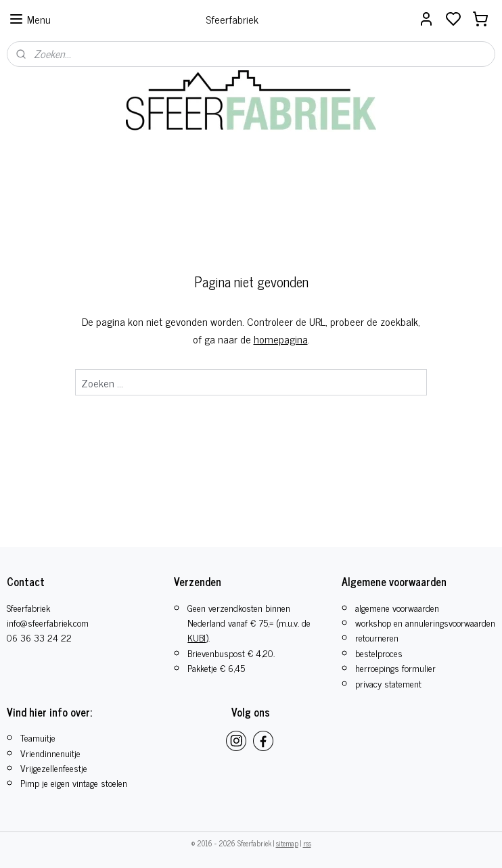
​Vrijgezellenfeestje (54, 768)
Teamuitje (38, 737)
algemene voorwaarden (397, 607)
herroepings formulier (395, 668)
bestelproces (379, 653)
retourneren (377, 637)
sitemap (287, 843)
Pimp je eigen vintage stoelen (74, 782)
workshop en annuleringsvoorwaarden (425, 622)
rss (307, 843)
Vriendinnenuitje (50, 753)
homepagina (281, 339)
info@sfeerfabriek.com (48, 622)
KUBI (197, 637)
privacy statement (388, 683)
